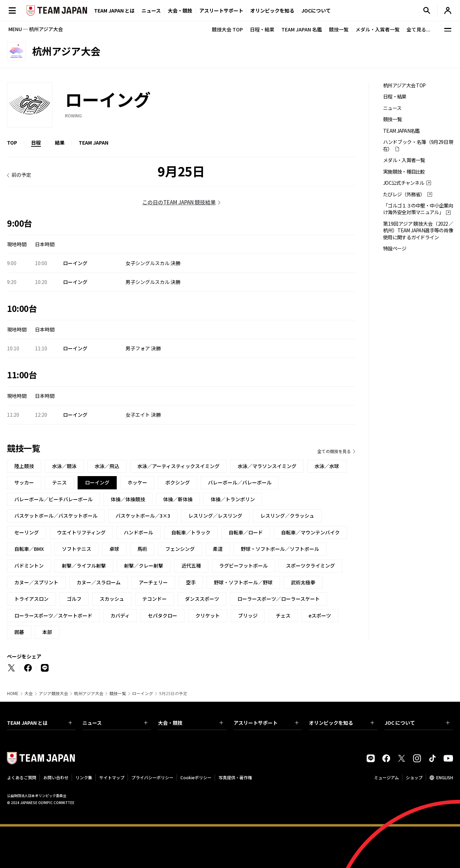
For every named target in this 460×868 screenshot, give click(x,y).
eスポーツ (320, 615)
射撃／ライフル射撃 (84, 566)
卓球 (114, 549)
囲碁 (19, 632)
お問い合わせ (56, 777)
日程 (36, 143)
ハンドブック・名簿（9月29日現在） (418, 145)
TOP (12, 143)
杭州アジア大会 (89, 693)
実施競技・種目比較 (404, 172)
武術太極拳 (303, 582)
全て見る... (418, 29)
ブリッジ (248, 615)
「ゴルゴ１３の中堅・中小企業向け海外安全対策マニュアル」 (418, 209)
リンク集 (84, 777)
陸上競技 (24, 466)
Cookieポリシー (196, 777)
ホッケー (137, 482)
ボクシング (178, 482)
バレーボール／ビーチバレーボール (53, 499)
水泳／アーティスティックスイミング (178, 466)
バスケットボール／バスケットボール (56, 516)
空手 (191, 582)
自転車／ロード (246, 532)
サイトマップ (112, 777)
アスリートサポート (221, 10)
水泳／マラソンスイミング (267, 466)
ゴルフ (74, 599)
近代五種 (191, 566)
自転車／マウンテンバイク (310, 532)
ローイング (143, 693)
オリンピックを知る (272, 10)
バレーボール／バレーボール (240, 482)
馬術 (142, 549)
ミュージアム (386, 777)
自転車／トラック (191, 532)
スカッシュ (112, 599)
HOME (13, 693)
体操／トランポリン (233, 499)
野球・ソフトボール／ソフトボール (280, 549)
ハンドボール (138, 532)
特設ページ (395, 249)
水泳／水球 (327, 466)
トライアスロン (31, 599)
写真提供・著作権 (235, 777)
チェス (283, 615)
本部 (47, 632)
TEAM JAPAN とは (39, 723)
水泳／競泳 (64, 466)
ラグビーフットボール (243, 566)
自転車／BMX (29, 549)
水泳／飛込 (107, 466)
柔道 (218, 549)
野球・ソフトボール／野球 (243, 582)
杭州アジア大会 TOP (404, 85)
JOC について (417, 723)
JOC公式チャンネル (404, 183)
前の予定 (21, 175)
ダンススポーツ (202, 599)
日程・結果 (262, 29)
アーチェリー (153, 582)
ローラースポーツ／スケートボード (53, 615)
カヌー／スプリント (36, 582)
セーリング (27, 532)
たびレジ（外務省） (404, 194)
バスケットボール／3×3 (143, 516)
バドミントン (29, 566)
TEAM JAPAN (94, 143)
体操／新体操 (178, 499)
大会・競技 (191, 723)
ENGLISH (445, 777)
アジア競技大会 (53, 693)
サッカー (24, 482)
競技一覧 (339, 29)
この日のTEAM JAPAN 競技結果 (179, 202)
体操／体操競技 (128, 499)
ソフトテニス (77, 549)
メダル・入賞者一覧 (378, 29)
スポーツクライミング (310, 566)
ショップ (414, 777)
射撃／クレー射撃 (144, 566)
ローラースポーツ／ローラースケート (279, 599)
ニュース (151, 10)
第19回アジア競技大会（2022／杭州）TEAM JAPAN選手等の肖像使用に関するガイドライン (418, 231)
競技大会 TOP (227, 29)
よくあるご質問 (22, 777)
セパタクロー (163, 615)
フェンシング (180, 549)
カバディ (120, 615)
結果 (60, 143)
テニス (59, 482)
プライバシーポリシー (152, 777)
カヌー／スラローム (99, 582)
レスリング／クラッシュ (287, 516)
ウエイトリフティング (81, 532)
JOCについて (316, 10)
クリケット (208, 615)
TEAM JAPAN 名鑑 (302, 29)
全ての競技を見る (334, 451)
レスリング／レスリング (215, 516)
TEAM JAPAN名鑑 (401, 131)
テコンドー (154, 599)
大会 (29, 693)
